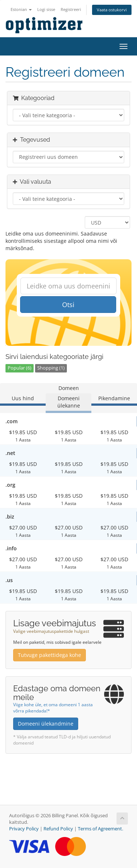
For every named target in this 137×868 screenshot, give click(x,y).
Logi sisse (46, 9)
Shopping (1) (51, 368)
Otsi (68, 305)
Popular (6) (20, 368)
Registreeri (71, 9)
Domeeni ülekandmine (46, 724)
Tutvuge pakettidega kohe (50, 655)
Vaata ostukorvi (112, 10)
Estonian (21, 9)
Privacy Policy (24, 829)
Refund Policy (58, 829)
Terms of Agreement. (100, 829)
